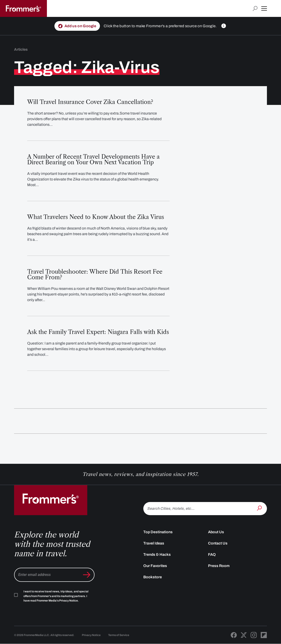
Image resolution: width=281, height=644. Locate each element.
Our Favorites (155, 566)
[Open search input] (255, 9)
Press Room (219, 566)
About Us (216, 532)
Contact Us (218, 543)
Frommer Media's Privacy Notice (57, 601)
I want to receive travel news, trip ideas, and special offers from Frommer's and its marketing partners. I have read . (56, 596)
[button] (264, 8)
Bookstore (153, 577)
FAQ (212, 554)
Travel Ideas (154, 543)
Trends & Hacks (157, 554)
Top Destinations (158, 532)
